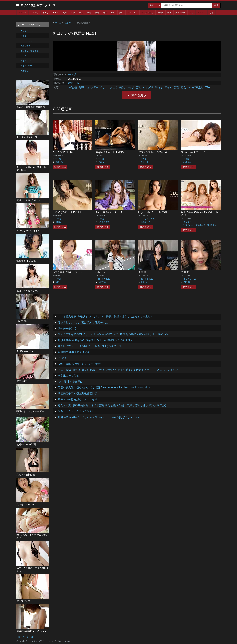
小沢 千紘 (101, 272)
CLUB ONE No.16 (63, 152)
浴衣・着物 (180, 13)
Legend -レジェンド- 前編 (152, 212)
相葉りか (187, 162)
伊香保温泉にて (67, 328)
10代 (73, 13)
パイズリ (148, 87)
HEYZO (24, 56)
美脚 (81, 87)
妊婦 (89, 13)
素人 (81, 13)
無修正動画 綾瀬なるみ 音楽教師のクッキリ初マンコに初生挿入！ (97, 340)
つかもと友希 (104, 222)
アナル (56, 13)
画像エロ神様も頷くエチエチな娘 (78, 399)
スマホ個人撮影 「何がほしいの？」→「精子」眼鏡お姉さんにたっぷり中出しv (105, 316)
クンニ (104, 87)
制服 (169, 13)
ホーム (58, 23)
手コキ (159, 87)
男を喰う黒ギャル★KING (110, 152)
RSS (32, 637)
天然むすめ (26, 46)
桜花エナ (59, 282)
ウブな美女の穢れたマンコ (67, 272)
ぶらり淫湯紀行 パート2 (109, 212)
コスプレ (201, 13)
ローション (132, 13)
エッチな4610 (104, 279)
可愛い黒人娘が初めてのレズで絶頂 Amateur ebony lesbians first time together (104, 388)
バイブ (130, 87)
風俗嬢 (160, 13)
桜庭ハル (68, 23)
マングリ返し (147, 13)
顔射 (177, 87)
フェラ (114, 87)
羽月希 (58, 222)
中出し (46, 13)
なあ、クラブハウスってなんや (76, 411)
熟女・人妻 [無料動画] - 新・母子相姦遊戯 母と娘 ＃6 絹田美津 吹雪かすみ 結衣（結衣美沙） (113, 405)
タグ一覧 (23, 13)
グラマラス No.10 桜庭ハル (153, 152)
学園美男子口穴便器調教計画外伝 (78, 393)
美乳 (122, 87)
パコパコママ (26, 41)
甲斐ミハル (188, 225)
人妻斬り (25, 71)
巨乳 (113, 13)
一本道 (72, 75)
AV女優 (73, 87)
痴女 (184, 87)
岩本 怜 (142, 272)
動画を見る (139, 95)
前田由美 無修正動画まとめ (74, 352)
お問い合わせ (22, 637)
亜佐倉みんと (200, 225)
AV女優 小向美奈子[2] (70, 382)
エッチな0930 (27, 66)
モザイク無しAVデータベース (38, 5)
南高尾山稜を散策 (68, 376)
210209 (62, 358)
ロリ (191, 13)
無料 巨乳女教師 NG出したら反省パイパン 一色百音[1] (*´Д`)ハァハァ (99, 417)
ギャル (168, 87)
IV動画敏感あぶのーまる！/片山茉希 (79, 364)
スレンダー (92, 87)
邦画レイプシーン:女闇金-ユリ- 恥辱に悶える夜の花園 (90, 346)
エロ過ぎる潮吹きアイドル (67, 212)
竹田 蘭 (185, 272)
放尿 (211, 13)
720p (208, 87)
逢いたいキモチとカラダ (195, 152)
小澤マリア (145, 222)
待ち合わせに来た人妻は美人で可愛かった (83, 322)
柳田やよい (212, 225)
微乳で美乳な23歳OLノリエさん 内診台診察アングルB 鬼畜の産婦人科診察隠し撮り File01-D (113, 334)
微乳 (121, 13)
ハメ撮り (35, 13)
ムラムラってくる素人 (30, 51)
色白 (105, 13)
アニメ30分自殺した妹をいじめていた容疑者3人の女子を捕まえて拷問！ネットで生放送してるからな (118, 370)
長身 (97, 13)
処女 (65, 13)
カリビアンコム (148, 219)
